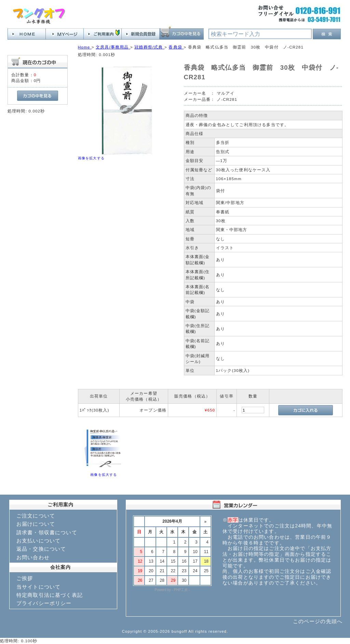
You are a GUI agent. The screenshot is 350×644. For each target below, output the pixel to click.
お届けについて (36, 524)
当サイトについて (38, 587)
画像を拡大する (91, 158)
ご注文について (36, 516)
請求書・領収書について (47, 532)
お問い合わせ (33, 557)
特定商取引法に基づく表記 (50, 595)
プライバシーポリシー (44, 603)
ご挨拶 (25, 578)
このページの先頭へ (318, 621)
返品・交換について (41, 549)
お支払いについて (38, 541)
